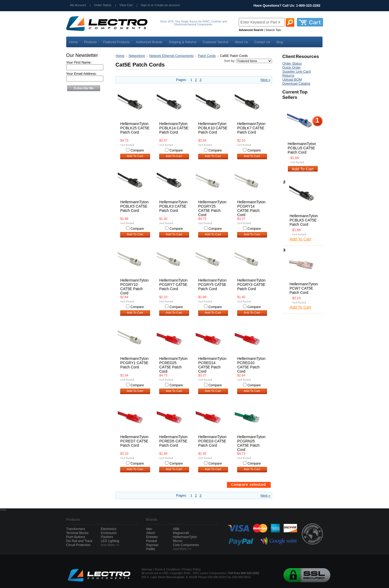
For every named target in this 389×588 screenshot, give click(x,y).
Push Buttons (76, 537)
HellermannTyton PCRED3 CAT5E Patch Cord (213, 441)
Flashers (107, 537)
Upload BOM (292, 79)
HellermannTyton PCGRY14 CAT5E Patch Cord (252, 208)
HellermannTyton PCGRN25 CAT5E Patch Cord (252, 443)
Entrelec (152, 537)
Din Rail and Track (79, 541)
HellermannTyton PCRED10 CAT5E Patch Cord (252, 365)
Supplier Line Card (297, 71)
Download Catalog (296, 83)
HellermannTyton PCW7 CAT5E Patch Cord (304, 288)
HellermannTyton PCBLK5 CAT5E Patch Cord (135, 206)
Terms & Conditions (167, 569)
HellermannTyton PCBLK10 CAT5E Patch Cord (213, 128)
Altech (151, 533)
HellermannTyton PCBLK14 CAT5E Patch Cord (174, 128)
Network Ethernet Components (171, 56)
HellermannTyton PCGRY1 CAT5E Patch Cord (135, 363)
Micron (178, 541)
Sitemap (147, 569)
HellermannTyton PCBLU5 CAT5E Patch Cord (302, 148)
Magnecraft (181, 533)
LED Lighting (110, 541)
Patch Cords (207, 56)
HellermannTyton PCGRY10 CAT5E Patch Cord (135, 287)
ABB (176, 529)
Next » (266, 80)
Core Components (186, 545)
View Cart (126, 5)
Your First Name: (79, 62)
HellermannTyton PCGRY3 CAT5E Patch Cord (252, 285)
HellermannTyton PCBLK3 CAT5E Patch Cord (174, 206)
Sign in (145, 5)
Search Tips (273, 30)
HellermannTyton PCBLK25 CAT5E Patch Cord (135, 128)
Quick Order (292, 67)
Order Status (103, 5)
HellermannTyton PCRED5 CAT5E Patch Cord (174, 441)
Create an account (167, 5)
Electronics (109, 529)
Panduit (152, 541)
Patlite (151, 549)
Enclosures (109, 533)
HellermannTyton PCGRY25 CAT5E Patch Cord (213, 208)
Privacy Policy (191, 569)
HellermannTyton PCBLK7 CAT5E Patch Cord (252, 128)
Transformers (76, 529)
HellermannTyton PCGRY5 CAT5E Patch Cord (213, 285)
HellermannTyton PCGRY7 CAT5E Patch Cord (174, 285)
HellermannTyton (185, 537)
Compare (137, 150)
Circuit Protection (78, 545)
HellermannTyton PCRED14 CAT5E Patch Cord (213, 365)
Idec (149, 529)
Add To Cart (135, 156)
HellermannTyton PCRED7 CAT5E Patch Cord (135, 441)
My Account (78, 5)
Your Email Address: (82, 74)
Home (120, 56)
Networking (137, 56)
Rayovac (153, 545)
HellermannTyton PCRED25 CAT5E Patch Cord (174, 365)
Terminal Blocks (77, 533)
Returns (288, 75)
